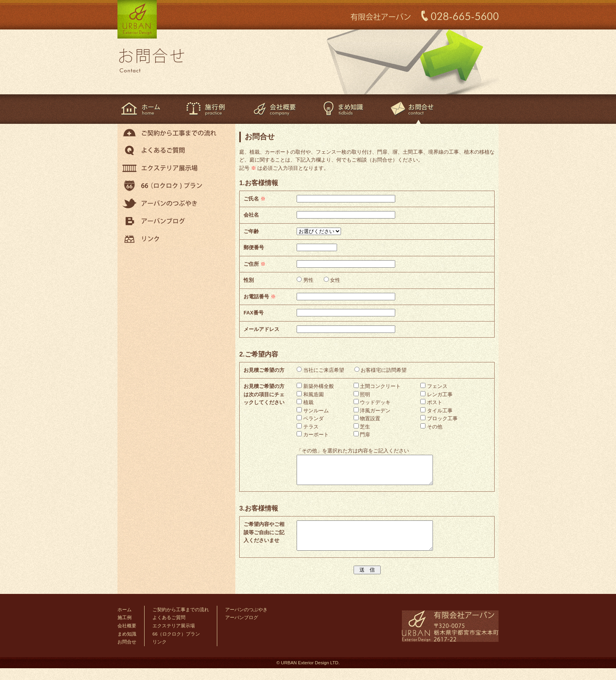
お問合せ (127, 654)
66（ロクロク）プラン (176, 186)
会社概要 (274, 109)
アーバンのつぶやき (176, 203)
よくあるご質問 (176, 150)
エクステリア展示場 (176, 168)
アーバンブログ (176, 221)
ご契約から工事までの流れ (176, 133)
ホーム (145, 109)
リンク (176, 239)
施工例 (206, 109)
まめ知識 (343, 109)
